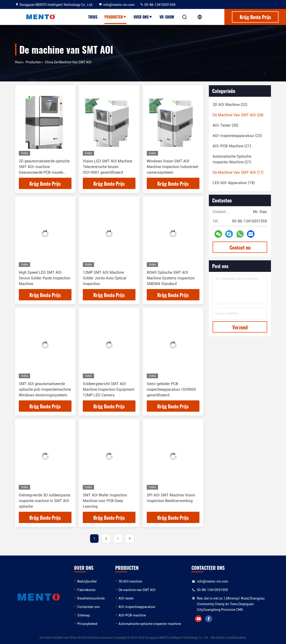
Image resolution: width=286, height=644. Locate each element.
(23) (237, 136)
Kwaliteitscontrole (91, 598)
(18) (234, 183)
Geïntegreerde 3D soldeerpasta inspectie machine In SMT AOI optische (45, 501)
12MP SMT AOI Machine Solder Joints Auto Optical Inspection (105, 278)
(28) (238, 115)
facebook (209, 619)
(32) (230, 105)
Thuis (93, 17)
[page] (118, 539)
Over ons (143, 17)
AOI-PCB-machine (132, 615)
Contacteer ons (89, 607)
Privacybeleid (87, 624)
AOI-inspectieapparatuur (137, 607)
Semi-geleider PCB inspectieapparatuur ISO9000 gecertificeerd (171, 389)
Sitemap (84, 615)
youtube (198, 619)
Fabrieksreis (86, 590)
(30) (225, 125)
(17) (238, 172)
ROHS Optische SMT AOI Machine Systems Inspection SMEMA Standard (171, 278)
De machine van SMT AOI (137, 590)
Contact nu (240, 247)
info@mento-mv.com (117, 5)
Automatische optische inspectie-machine (150, 624)
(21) (232, 146)
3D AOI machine (130, 581)
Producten (115, 17)
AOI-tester (126, 598)
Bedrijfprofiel (87, 581)
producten (33, 62)
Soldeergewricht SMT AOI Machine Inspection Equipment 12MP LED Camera (109, 389)
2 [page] (106, 539)
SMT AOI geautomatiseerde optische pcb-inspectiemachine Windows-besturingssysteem (45, 389)
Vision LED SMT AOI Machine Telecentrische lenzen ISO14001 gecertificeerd (107, 167)
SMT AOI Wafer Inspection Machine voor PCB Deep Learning (105, 501)
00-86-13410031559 (158, 5)
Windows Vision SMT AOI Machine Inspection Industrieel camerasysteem (172, 167)
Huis (18, 62)
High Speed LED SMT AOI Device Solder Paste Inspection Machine (45, 278)
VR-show (167, 17)
